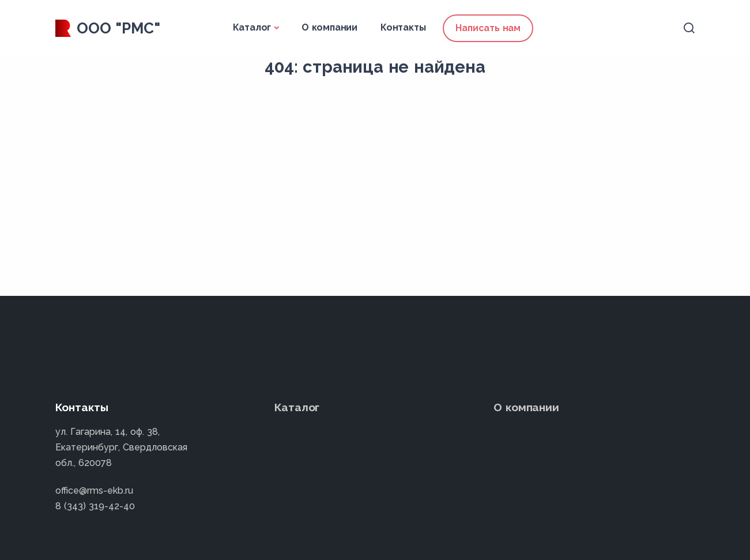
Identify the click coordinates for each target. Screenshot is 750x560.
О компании (329, 27)
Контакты (403, 27)
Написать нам (488, 28)
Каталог (252, 27)
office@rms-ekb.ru (94, 491)
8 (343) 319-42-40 (95, 506)
